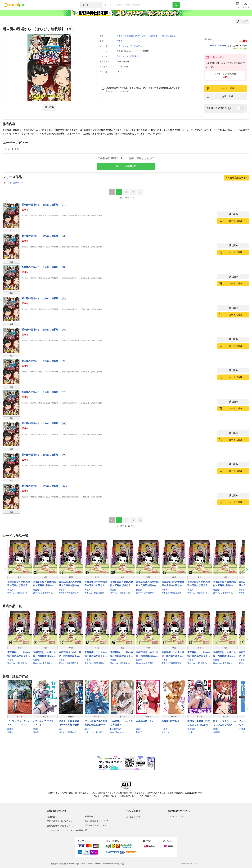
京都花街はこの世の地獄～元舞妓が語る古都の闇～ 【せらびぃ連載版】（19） (19, 584)
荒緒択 (139, 732)
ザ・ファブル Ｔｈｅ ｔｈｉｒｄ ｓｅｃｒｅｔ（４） (20, 723)
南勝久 (10, 732)
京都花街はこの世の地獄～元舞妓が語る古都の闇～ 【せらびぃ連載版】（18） (96, 584)
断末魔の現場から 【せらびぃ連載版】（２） (44, 236)
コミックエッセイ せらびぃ (129, 46)
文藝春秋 (191, 729)
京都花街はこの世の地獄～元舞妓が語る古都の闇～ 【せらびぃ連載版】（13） (199, 584)
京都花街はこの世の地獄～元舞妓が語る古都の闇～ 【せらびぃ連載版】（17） (70, 584)
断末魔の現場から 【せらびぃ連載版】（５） (44, 330)
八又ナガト (89, 732)
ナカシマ (166, 732)
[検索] (176, 5)
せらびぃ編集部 (169, 36)
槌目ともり (155, 36)
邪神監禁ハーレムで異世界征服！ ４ (122, 723)
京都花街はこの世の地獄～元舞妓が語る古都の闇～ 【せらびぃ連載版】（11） (148, 584)
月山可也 (100, 732)
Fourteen (120, 732)
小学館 (165, 729)
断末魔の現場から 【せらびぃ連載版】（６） (44, 361)
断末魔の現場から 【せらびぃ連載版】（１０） (46, 486)
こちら (153, 796)
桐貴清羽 (21, 593)
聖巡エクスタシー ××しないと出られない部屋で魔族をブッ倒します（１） (225, 723)
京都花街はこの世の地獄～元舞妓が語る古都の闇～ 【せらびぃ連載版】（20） (122, 584)
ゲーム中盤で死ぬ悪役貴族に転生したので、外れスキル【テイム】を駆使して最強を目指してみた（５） (96, 723)
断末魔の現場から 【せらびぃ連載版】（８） (44, 423)
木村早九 (217, 732)
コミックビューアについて (118, 91)
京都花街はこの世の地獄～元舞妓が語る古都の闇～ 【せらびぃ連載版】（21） (45, 584)
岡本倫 (36, 732)
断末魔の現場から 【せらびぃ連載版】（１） (44, 205)
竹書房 (120, 41)
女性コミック (122, 56)
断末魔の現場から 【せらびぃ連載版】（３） (44, 267)
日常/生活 (134, 56)
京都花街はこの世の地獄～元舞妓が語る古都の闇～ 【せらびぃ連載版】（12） (173, 584)
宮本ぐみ (11, 593)
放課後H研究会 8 (170, 721)
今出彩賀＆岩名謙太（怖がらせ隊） (132, 36)
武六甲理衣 (69, 732)
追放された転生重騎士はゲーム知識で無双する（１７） (70, 723)
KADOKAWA (116, 729)
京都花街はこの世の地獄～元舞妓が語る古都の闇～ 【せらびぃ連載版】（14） (225, 584)
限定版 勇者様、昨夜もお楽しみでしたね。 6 (199, 723)
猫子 (61, 732)
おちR (190, 732)
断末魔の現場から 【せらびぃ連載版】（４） (44, 298)
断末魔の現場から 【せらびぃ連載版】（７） (44, 392)
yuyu (112, 732)
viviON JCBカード (220, 46)
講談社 (10, 729)
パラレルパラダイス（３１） (43, 723)
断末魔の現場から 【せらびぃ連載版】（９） (44, 455)
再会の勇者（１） (145, 721)
